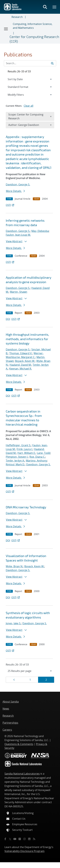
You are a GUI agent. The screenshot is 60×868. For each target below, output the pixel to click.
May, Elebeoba (40, 231)
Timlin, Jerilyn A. (15, 461)
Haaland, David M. (20, 365)
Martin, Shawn (19, 292)
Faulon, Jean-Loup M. (18, 235)
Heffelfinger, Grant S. (18, 445)
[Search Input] (30, 63)
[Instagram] (24, 839)
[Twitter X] (10, 839)
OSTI (10, 205)
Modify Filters (20, 95)
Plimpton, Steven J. (17, 457)
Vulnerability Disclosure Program (24, 851)
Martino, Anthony (36, 461)
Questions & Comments (19, 744)
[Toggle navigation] (6, 29)
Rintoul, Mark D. (15, 464)
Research (17, 17)
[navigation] (30, 671)
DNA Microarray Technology (26, 507)
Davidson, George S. (18, 184)
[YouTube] (15, 839)
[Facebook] (5, 839)
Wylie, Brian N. (14, 566)
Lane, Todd (44, 453)
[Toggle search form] (45, 7)
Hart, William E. (27, 453)
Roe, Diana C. (37, 457)
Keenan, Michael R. (21, 369)
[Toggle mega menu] (55, 7)
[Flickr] (20, 839)
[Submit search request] (52, 63)
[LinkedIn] (29, 839)
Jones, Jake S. (13, 623)
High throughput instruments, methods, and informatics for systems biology (27, 339)
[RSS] (34, 839)
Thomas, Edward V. (21, 353)
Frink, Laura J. (25, 449)
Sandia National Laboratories (22, 774)
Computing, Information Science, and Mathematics (33, 26)
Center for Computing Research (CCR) (34, 39)
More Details (15, 191)
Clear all (28, 106)
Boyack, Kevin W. (25, 361)
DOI (8, 319)
